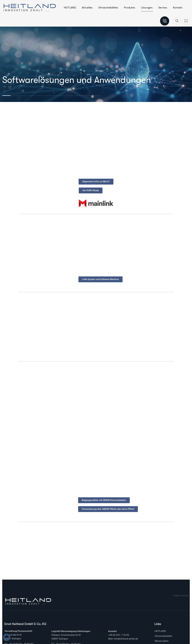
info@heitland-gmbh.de (126, 639)
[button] (7, 637)
